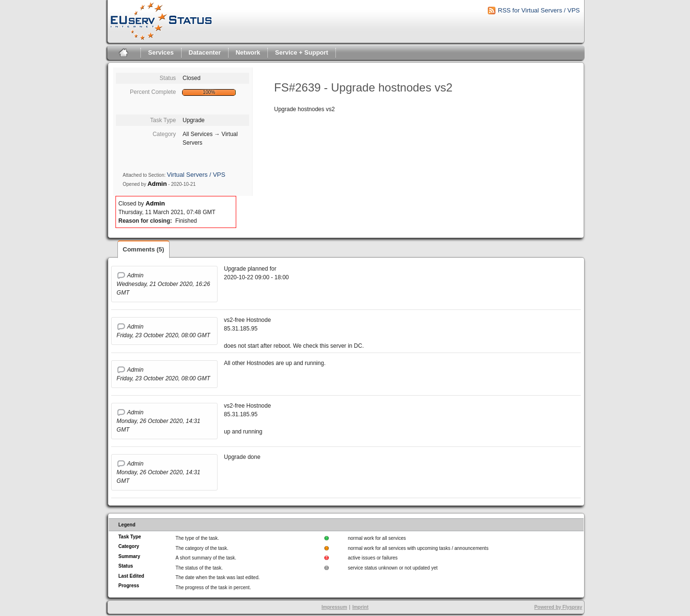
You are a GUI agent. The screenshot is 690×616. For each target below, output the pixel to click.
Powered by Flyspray (558, 607)
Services (161, 52)
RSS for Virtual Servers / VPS (539, 10)
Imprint (360, 607)
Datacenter (205, 52)
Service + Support (302, 52)
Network (248, 52)
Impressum (334, 607)
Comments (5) (144, 249)
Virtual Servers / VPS (196, 175)
